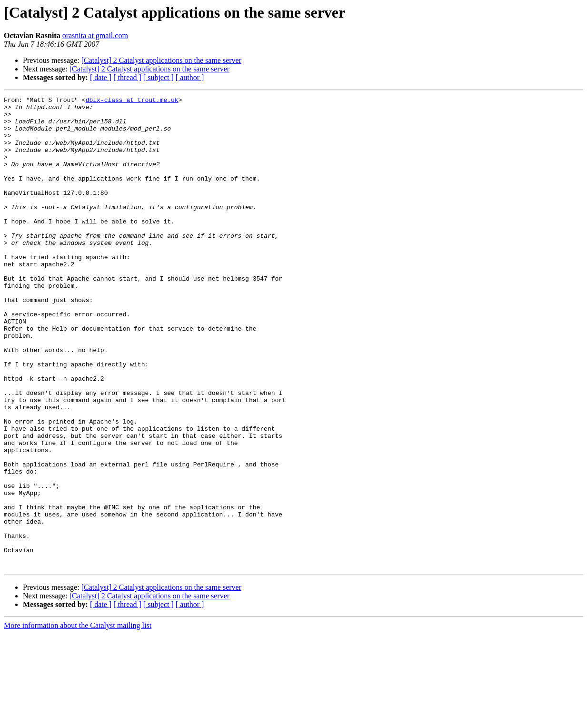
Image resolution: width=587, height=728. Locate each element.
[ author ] (190, 77)
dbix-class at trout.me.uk (132, 101)
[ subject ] (159, 77)
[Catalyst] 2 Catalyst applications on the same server (161, 60)
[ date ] (101, 77)
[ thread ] (127, 77)
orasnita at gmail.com (95, 35)
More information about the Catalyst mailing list (78, 720)
